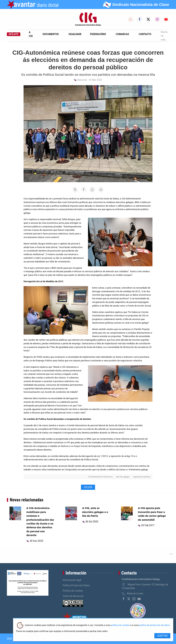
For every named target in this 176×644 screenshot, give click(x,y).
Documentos (51, 34)
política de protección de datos (155, 625)
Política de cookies (73, 591)
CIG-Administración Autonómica (100, 477)
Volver (88, 487)
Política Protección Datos (76, 585)
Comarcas (122, 34)
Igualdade (75, 34)
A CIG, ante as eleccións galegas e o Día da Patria (95, 512)
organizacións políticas (142, 477)
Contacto (145, 34)
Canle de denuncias (73, 596)
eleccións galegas (123, 477)
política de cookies (120, 625)
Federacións (98, 34)
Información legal (72, 580)
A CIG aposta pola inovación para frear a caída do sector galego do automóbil (152, 514)
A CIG (31, 34)
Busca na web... (164, 36)
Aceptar (162, 636)
